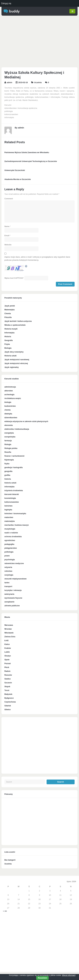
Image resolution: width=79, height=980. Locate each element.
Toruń (7, 691)
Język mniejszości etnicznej (16, 364)
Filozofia (8, 318)
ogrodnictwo (10, 541)
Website (8, 245)
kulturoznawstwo (12, 502)
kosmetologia (10, 498)
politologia (9, 552)
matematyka (10, 521)
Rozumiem (43, 978)
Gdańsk (8, 706)
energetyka (9, 433)
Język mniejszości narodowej (17, 360)
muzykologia (10, 529)
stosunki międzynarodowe (15, 579)
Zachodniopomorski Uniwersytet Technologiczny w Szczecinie (31, 161)
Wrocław (8, 629)
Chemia (8, 314)
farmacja (8, 441)
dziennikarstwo (11, 418)
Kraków (8, 648)
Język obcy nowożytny (14, 352)
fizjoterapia (9, 460)
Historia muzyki (11, 329)
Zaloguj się (6, 3)
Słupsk (7, 687)
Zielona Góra (10, 637)
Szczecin (8, 683)
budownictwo (10, 406)
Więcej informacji (69, 975)
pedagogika (9, 544)
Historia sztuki (10, 356)
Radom (7, 671)
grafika (7, 475)
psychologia (10, 560)
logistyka (8, 510)
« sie (5, 911)
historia (8, 479)
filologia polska (11, 448)
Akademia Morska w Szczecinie (18, 179)
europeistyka (10, 437)
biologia (8, 402)
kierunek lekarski (12, 495)
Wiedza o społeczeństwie (15, 325)
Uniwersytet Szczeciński (15, 170)
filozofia (8, 452)
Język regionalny (12, 367)
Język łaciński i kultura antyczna (18, 321)
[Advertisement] (39, 42)
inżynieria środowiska (14, 491)
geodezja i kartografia (13, 468)
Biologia (8, 348)
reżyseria (8, 567)
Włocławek (9, 633)
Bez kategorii (10, 860)
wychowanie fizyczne (13, 598)
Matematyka (10, 310)
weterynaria (9, 594)
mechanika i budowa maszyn (17, 525)
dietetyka (8, 414)
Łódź (6, 641)
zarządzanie (9, 602)
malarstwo (9, 518)
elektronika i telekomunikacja (17, 429)
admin (10, 83)
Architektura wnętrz (13, 399)
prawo (7, 556)
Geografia (9, 341)
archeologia (9, 395)
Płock (7, 668)
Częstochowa (10, 702)
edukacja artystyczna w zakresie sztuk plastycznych (26, 422)
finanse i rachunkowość (14, 456)
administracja (10, 387)
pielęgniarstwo (11, 548)
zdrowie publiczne (12, 606)
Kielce (7, 644)
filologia (8, 445)
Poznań (8, 664)
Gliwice (8, 710)
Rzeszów (8, 675)
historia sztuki (10, 483)
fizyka (7, 464)
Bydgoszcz (9, 698)
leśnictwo (8, 506)
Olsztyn (8, 656)
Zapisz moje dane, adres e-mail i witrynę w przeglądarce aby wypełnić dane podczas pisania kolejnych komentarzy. (37, 259)
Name (7, 227)
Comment (9, 199)
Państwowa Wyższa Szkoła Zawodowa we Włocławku (27, 153)
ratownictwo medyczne (14, 564)
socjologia (9, 575)
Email (7, 236)
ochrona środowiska (13, 537)
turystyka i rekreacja (13, 590)
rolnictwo (8, 571)
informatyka (9, 487)
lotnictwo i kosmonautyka (15, 514)
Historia (8, 337)
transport (8, 587)
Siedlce (8, 679)
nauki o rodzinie (11, 533)
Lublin (7, 652)
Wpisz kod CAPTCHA (14, 278)
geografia (8, 471)
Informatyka (9, 333)
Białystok (8, 694)
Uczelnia (38, 83)
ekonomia (9, 425)
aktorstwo (9, 391)
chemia (7, 410)
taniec (7, 583)
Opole (7, 660)
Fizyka (7, 344)
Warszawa (9, 625)
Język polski (10, 306)
